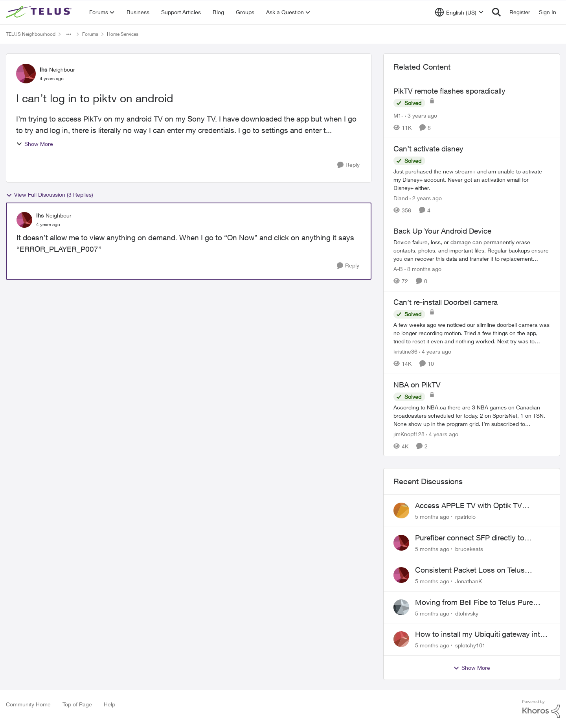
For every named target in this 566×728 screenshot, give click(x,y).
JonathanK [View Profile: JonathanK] (469, 581)
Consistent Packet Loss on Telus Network (470, 570)
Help (109, 704)
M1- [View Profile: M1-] (398, 115)
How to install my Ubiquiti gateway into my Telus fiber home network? (480, 634)
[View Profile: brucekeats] (401, 543)
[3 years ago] (421, 115)
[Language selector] (459, 12)
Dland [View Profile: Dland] (401, 198)
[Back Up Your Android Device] (472, 250)
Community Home (28, 704)
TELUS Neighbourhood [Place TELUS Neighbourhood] (31, 34)
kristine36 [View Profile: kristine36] (405, 351)
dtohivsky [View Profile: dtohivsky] (467, 613)
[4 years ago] (435, 351)
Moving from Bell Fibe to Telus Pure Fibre (474, 603)
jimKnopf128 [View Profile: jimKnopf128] (409, 434)
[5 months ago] (432, 517)
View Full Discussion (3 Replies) (50, 195)
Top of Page (77, 704)
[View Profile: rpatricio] (401, 511)
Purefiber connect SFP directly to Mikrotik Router (470, 538)
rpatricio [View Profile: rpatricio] (465, 517)
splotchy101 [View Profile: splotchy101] (470, 645)
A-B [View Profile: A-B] (398, 269)
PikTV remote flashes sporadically (449, 91)
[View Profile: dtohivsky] (401, 607)
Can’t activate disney (428, 149)
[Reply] (348, 165)
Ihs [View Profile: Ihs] (43, 69)
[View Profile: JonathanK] (401, 575)
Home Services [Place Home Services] (123, 34)
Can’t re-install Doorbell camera (446, 302)
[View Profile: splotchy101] (401, 639)
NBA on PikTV (417, 385)
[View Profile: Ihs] (26, 74)
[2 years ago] (426, 198)
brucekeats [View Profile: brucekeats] (469, 549)
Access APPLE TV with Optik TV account (469, 506)
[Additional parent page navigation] (69, 34)
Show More (35, 144)
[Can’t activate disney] (472, 179)
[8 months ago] (423, 269)
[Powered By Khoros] (541, 709)
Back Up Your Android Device (442, 231)
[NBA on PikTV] (472, 415)
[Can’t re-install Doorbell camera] (472, 333)
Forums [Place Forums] (90, 34)
